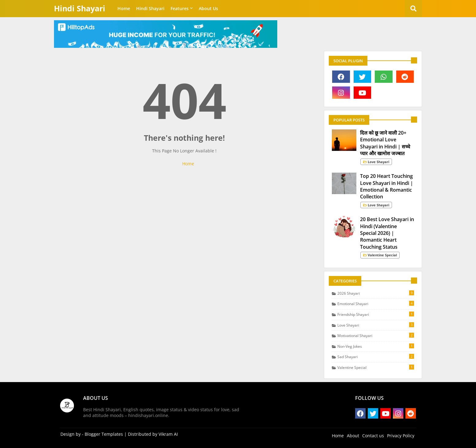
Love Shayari (376, 325)
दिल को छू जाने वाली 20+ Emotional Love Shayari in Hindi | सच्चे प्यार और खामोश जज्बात (385, 143)
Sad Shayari (376, 357)
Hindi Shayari (80, 8)
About (353, 436)
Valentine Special (376, 367)
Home (124, 8)
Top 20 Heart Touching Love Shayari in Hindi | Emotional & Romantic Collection (387, 186)
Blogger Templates (104, 434)
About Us (208, 8)
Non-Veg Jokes (376, 346)
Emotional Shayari (376, 304)
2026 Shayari (376, 293)
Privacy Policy (401, 436)
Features (180, 8)
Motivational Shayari (376, 335)
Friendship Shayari (376, 314)
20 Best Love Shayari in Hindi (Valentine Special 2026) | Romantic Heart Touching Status (387, 233)
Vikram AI (168, 434)
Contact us (373, 436)
